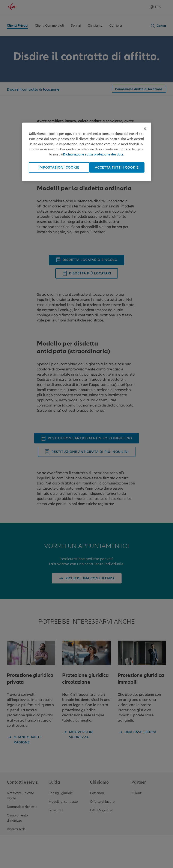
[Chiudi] (145, 129)
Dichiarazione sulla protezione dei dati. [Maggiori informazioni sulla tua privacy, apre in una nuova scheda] (93, 154)
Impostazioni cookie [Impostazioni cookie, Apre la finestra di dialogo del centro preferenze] (59, 168)
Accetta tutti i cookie (117, 168)
